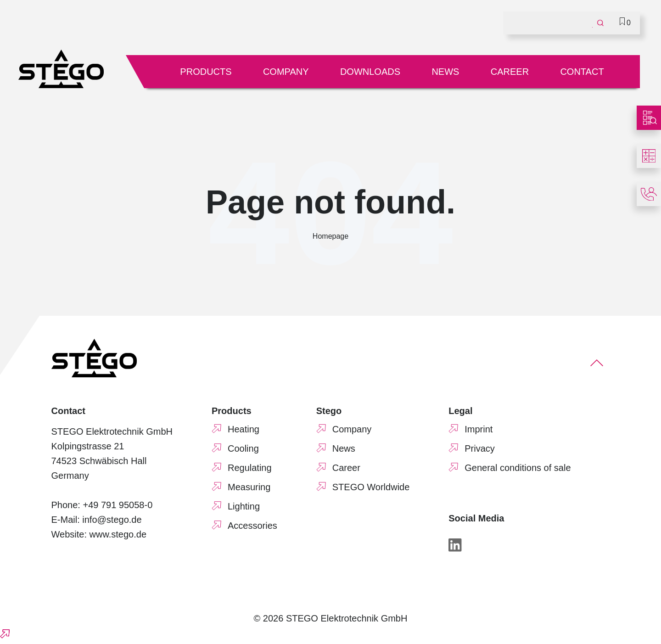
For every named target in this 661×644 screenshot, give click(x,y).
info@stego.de (112, 520)
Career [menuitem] (346, 468)
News (445, 72)
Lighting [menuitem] (244, 506)
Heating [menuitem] (244, 429)
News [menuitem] (344, 448)
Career (510, 72)
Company (286, 72)
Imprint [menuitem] (479, 429)
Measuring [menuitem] (249, 487)
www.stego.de (118, 534)
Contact (582, 72)
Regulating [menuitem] (250, 468)
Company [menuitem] (352, 429)
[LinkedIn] (455, 547)
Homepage (330, 236)
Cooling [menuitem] (243, 448)
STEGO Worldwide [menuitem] (371, 487)
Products (206, 72)
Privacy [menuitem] (480, 448)
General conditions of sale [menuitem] (518, 468)
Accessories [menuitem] (252, 526)
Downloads (370, 72)
